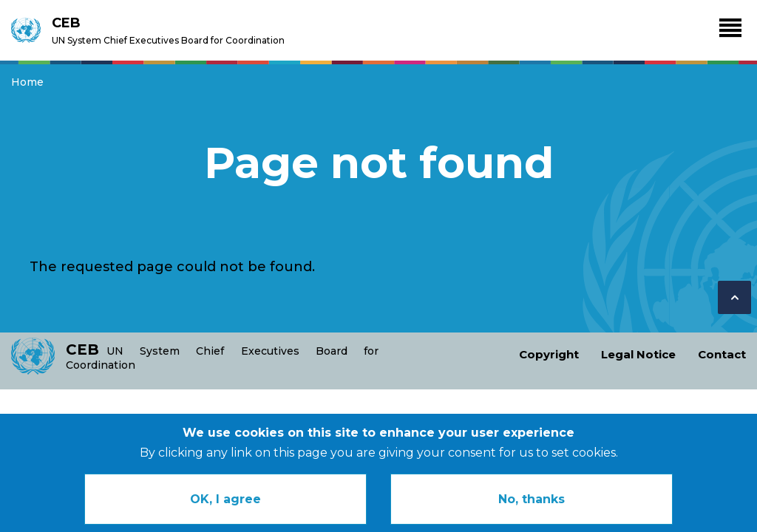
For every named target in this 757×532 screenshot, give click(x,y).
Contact (722, 354)
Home (27, 82)
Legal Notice (638, 354)
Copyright (549, 354)
